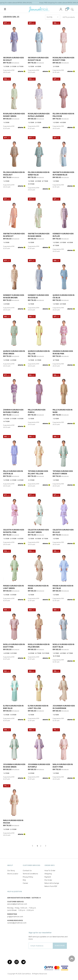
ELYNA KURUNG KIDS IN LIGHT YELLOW (38, 640)
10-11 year (46, 620)
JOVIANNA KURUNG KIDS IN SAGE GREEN (14, 666)
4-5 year (38, 67)
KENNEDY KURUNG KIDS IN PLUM (63, 235)
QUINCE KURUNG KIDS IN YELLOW (39, 352)
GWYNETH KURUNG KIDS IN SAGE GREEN (39, 235)
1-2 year (6, 67)
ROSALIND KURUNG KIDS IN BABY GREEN (14, 115)
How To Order (50, 737)
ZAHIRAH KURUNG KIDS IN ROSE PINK (63, 352)
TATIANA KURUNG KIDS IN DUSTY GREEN (63, 472)
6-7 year (20, 67)
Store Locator (13, 740)
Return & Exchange (52, 750)
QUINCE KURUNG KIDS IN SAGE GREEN (14, 352)
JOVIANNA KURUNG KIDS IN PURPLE (39, 666)
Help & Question (15, 758)
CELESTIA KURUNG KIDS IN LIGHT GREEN (38, 531)
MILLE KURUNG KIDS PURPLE (37, 411)
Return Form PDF (51, 753)
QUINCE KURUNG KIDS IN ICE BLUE (63, 296)
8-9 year (31, 184)
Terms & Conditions (30, 740)
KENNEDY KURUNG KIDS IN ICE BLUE (38, 296)
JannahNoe (26, 840)
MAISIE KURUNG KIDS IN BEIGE (38, 554)
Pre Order (48, 747)
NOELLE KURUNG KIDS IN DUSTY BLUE (63, 612)
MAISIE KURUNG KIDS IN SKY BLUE (63, 554)
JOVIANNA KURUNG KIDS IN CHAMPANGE (64, 640)
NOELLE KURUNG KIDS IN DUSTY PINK (14, 612)
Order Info (50, 732)
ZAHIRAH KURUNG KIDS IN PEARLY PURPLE (13, 411)
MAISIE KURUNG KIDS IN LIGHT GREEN (13, 587)
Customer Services (31, 732)
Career (25, 750)
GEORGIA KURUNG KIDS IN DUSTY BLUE (38, 59)
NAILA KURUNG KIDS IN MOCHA (13, 688)
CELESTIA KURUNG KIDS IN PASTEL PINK (14, 531)
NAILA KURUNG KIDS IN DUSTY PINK (63, 666)
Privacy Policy (28, 744)
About (10, 732)
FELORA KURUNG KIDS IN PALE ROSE (63, 115)
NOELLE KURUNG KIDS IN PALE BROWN (39, 612)
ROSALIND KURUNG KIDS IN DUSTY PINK (63, 59)
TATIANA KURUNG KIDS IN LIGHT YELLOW (38, 472)
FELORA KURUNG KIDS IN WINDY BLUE (39, 174)
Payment (48, 744)
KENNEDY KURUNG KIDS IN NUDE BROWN (14, 296)
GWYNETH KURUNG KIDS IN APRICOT (14, 235)
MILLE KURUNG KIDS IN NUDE (62, 411)
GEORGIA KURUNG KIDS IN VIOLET (13, 59)
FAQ (24, 747)
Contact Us (27, 737)
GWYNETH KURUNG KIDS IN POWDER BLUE (63, 174)
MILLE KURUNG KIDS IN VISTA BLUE (13, 472)
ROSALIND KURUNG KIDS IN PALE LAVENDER (39, 115)
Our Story (11, 737)
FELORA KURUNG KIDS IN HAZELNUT (14, 174)
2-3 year (13, 67)
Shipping (48, 740)
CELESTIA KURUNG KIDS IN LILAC (63, 531)
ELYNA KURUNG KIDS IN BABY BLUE (13, 640)
